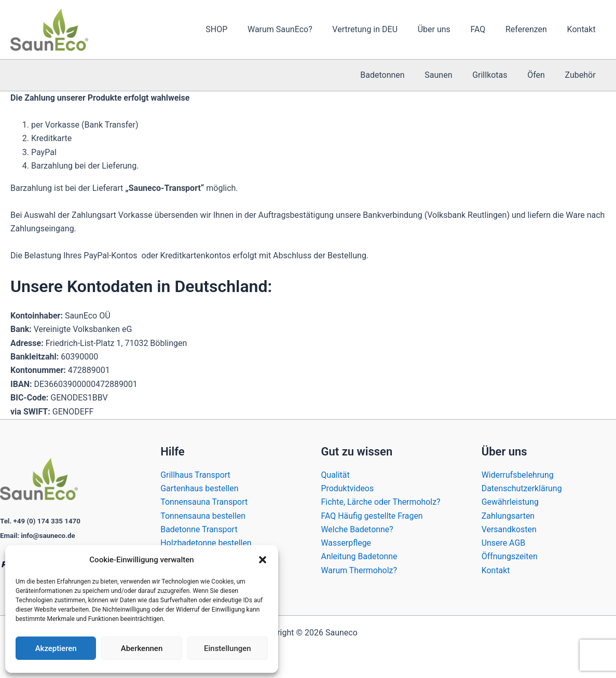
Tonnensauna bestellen (203, 515)
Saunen (451, 75)
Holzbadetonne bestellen (206, 543)
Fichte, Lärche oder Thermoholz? (381, 502)
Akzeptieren (56, 648)
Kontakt (583, 29)
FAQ (487, 29)
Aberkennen (142, 648)
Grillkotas (498, 75)
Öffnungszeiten (510, 556)
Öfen (541, 75)
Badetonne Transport (199, 529)
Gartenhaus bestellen (200, 488)
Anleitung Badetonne (360, 556)
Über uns (446, 29)
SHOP (239, 29)
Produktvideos (348, 488)
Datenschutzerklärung (522, 488)
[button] (263, 560)
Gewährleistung (510, 502)
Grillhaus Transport (195, 474)
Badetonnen (398, 75)
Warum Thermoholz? (359, 570)
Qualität (336, 474)
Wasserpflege (346, 543)
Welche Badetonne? (358, 529)
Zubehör (582, 75)
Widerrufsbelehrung (518, 474)
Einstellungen (228, 648)
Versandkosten (509, 529)
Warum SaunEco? (299, 29)
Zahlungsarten (508, 515)
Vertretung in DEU (380, 29)
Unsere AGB (504, 543)
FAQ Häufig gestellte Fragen (372, 515)
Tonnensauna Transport (204, 502)
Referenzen (531, 29)
